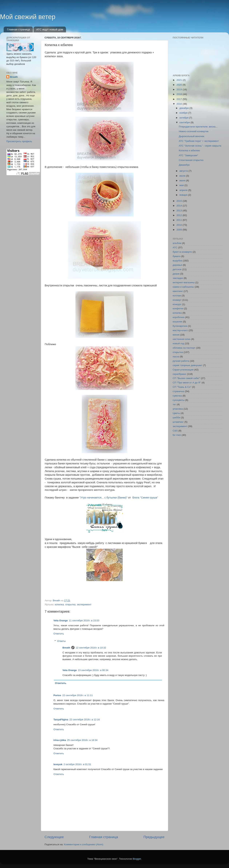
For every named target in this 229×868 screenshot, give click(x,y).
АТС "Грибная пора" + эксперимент (199, 141)
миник (176, 335)
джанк (176, 274)
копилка (59, 604)
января (184, 195)
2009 (180, 230)
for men (177, 435)
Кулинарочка (180, 326)
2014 (180, 206)
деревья (177, 265)
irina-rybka (60, 740)
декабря (184, 108)
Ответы (62, 641)
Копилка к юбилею (189, 150)
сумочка (177, 396)
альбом (177, 243)
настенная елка (181, 339)
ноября (184, 113)
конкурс (177, 304)
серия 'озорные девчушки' (187, 365)
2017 (180, 99)
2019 (180, 89)
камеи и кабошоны (183, 287)
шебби (176, 418)
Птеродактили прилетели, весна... (198, 127)
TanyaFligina (61, 720)
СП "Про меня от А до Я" (187, 383)
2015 (180, 201)
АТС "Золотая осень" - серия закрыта (200, 146)
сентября (185, 122)
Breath (66, 648)
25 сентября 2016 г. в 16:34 (82, 740)
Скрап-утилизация (183, 370)
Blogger (137, 859)
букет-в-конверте (182, 252)
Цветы (176, 413)
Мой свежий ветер (28, 17)
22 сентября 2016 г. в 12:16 (85, 720)
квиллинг (178, 291)
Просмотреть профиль (19, 141)
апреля (184, 190)
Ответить (59, 634)
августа (184, 171)
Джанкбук (184, 165)
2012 (180, 215)
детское (177, 269)
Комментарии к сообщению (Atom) (84, 844)
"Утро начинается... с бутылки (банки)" (103, 498)
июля (183, 176)
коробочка (178, 317)
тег (174, 404)
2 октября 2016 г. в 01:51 (77, 764)
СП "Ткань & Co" (182, 387)
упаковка (178, 409)
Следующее (54, 837)
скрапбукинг (179, 374)
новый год (178, 343)
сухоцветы (179, 400)
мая (182, 185)
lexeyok (58, 764)
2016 (180, 104)
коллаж (177, 296)
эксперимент (84, 604)
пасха (176, 357)
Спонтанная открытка (191, 160)
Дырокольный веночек (192, 136)
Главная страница (19, 29)
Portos (57, 695)
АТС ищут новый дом (50, 29)
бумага (177, 256)
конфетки (178, 308)
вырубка (177, 261)
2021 (180, 80)
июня (183, 180)
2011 (180, 220)
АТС (175, 247)
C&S (175, 431)
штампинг (178, 422)
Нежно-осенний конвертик (194, 131)
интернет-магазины (184, 282)
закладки (178, 278)
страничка (178, 391)
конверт (177, 300)
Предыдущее (154, 837)
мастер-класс (180, 330)
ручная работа (181, 361)
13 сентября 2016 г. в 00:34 (93, 670)
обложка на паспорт (184, 348)
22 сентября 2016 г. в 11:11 (78, 695)
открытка (70, 604)
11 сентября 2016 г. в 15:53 (84, 621)
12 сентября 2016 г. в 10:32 (91, 648)
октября (184, 118)
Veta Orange (61, 621)
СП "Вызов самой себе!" (186, 378)
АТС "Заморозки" (188, 155)
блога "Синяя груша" (145, 498)
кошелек (177, 322)
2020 (180, 85)
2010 (180, 225)
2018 (180, 94)
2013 (180, 211)
